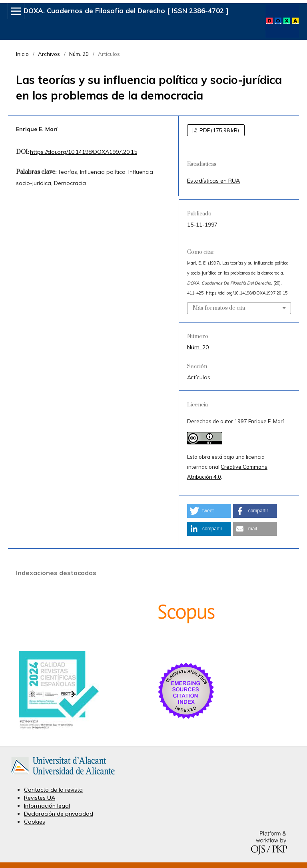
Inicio (22, 54)
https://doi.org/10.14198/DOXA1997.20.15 (84, 152)
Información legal (47, 806)
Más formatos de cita (219, 308)
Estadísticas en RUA (213, 181)
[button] (209, 511)
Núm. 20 (79, 54)
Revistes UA (40, 798)
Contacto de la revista (53, 790)
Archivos (49, 54)
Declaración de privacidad (59, 814)
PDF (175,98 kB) (219, 130)
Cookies (35, 822)
